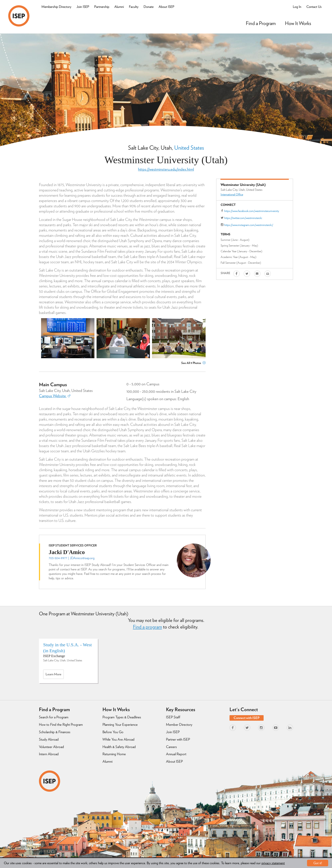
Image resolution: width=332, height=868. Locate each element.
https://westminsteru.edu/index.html (166, 169)
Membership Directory (56, 7)
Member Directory (179, 724)
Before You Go (113, 732)
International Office (232, 194)
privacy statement (273, 863)
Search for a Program (54, 717)
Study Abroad (49, 739)
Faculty (134, 7)
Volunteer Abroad (51, 747)
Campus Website (55, 396)
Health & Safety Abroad (119, 747)
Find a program (147, 627)
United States (189, 148)
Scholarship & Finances (55, 732)
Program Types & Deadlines (122, 717)
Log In (297, 7)
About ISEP (166, 7)
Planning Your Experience (120, 724)
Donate (149, 7)
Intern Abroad (49, 754)
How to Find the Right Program (61, 724)
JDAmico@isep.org (82, 558)
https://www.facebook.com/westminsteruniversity (252, 211)
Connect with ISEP (247, 718)
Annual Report (176, 754)
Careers (171, 747)
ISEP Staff (173, 717)
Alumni (119, 7)
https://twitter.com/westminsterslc (243, 218)
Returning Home (114, 754)
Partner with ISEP (178, 739)
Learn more (55, 675)
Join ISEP (83, 7)
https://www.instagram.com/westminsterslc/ (249, 225)
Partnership (102, 7)
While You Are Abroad (118, 739)
